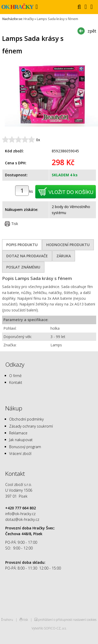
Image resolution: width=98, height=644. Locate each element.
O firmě (15, 376)
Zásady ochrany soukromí (31, 426)
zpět (92, 31)
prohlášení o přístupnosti (55, 620)
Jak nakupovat (21, 440)
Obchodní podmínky (26, 419)
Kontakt (16, 382)
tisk (26, 620)
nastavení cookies (85, 620)
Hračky (29, 19)
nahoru (8, 620)
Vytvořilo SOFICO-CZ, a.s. (49, 628)
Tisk (15, 224)
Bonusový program (25, 447)
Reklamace (18, 433)
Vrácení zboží (20, 454)
